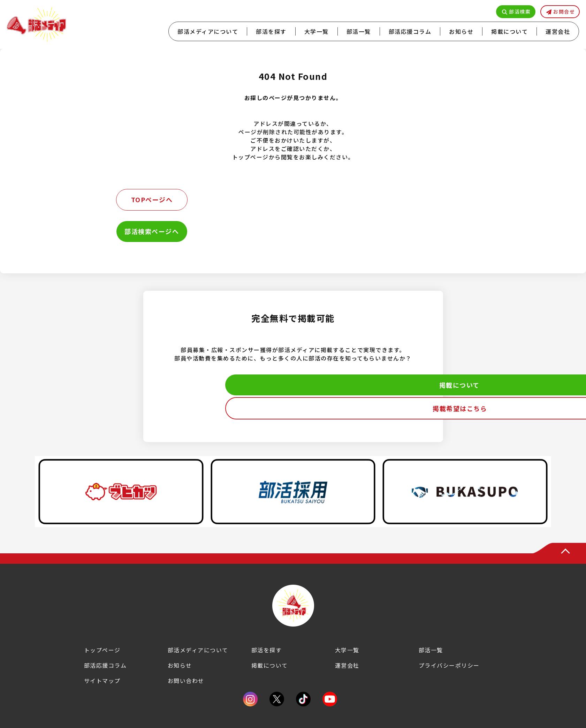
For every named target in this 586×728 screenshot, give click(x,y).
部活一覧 (359, 31)
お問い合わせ (186, 681)
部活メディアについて (208, 31)
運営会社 (558, 31)
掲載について (509, 31)
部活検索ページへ (152, 231)
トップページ (102, 650)
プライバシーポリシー (449, 665)
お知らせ (461, 31)
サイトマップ (102, 681)
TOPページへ (152, 199)
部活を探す (271, 31)
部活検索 (520, 12)
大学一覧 (317, 31)
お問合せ (564, 12)
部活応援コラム (410, 31)
